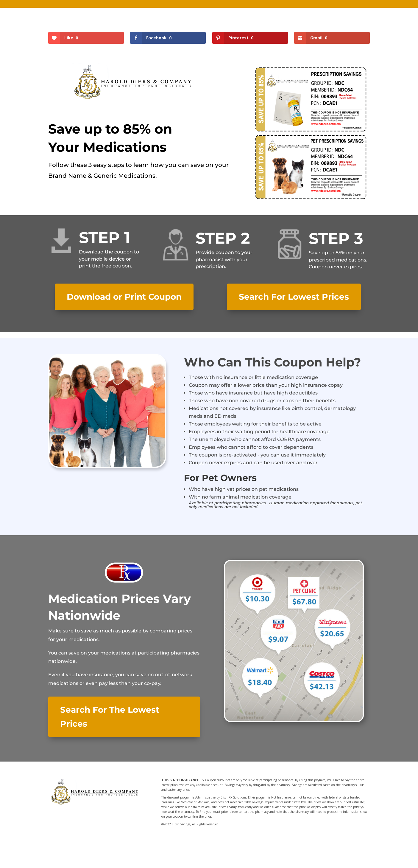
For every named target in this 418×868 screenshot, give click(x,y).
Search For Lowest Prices (294, 297)
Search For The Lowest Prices (110, 717)
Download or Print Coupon (124, 297)
